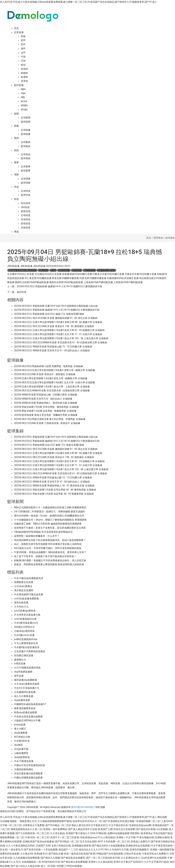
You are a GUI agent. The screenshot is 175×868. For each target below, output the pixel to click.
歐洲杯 (24, 77)
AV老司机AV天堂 (51, 862)
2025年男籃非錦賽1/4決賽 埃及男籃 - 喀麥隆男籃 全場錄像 (45, 411)
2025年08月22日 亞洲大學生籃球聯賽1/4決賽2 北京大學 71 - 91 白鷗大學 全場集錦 (58, 334)
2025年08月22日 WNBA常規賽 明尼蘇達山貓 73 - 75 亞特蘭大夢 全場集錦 (53, 347)
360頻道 (25, 207)
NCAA (24, 101)
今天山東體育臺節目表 (26, 643)
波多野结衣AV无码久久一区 (87, 821)
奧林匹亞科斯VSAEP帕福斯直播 (32, 282)
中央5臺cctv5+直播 (24, 635)
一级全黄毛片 (16, 850)
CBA (23, 93)
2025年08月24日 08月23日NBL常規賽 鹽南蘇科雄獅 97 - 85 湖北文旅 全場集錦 (56, 318)
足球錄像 (26, 130)
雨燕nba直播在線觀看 (26, 712)
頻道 (16, 199)
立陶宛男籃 (64, 270)
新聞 (16, 114)
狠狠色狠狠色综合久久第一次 (26, 829)
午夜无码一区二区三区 (37, 837)
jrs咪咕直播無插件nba (26, 639)
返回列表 (22, 292)
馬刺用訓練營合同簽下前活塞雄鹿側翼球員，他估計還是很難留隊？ (50, 540)
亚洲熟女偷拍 (162, 837)
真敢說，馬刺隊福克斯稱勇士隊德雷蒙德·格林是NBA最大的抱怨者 (49, 564)
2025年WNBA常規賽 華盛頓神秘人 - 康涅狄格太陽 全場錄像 (46, 403)
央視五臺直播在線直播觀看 (28, 773)
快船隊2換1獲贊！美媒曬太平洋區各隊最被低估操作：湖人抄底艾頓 (50, 560)
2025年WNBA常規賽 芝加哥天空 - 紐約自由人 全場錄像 (43, 399)
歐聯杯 (24, 73)
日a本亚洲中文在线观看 (154, 858)
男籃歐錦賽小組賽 (106, 270)
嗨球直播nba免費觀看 (26, 680)
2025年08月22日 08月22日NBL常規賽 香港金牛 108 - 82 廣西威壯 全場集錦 (54, 326)
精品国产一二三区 (68, 850)
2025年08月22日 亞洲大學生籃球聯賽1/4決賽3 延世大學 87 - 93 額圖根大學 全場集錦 (59, 330)
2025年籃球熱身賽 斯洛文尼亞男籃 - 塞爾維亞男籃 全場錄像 (46, 415)
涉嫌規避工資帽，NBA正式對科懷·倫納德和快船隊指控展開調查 (48, 524)
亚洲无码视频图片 (139, 850)
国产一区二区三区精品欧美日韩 (103, 858)
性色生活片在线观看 (124, 829)
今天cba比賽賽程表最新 (27, 684)
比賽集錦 (43, 270)
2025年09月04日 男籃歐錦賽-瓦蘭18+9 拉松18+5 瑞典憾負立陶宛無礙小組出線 (56, 306)
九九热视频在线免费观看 (26, 858)
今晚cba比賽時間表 (24, 631)
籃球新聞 (26, 122)
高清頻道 (26, 219)
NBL (23, 97)
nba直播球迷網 (22, 700)
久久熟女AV (27, 854)
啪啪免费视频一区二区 (12, 837)
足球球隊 (26, 179)
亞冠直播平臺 (21, 749)
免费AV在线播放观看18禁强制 (124, 833)
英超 (23, 36)
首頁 (16, 28)
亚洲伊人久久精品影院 (100, 862)
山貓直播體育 (21, 753)
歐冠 (23, 65)
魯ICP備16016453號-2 (83, 807)
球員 (16, 187)
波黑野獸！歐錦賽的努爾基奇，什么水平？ (37, 536)
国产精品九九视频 (50, 858)
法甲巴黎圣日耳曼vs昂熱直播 (22, 270)
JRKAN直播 (47, 787)
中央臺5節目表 (22, 741)
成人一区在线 (48, 866)
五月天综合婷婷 (88, 842)
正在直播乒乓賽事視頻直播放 (30, 651)
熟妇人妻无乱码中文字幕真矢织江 (90, 825)
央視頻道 (26, 228)
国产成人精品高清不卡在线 (83, 829)
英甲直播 (19, 676)
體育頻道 (26, 211)
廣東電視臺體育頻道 (25, 708)
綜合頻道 (26, 203)
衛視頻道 (26, 223)
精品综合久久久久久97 (91, 850)
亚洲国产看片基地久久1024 (80, 833)
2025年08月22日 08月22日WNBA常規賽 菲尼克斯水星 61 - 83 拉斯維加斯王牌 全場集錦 (60, 342)
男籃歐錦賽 (89, 270)
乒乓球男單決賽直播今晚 (27, 615)
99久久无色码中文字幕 (116, 850)
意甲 (23, 44)
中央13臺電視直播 (24, 761)
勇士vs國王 (20, 729)
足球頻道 (26, 215)
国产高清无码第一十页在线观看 (41, 850)
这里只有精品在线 (61, 846)
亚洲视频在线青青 (81, 846)
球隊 (16, 175)
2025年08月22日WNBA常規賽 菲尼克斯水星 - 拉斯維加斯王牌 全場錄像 (52, 390)
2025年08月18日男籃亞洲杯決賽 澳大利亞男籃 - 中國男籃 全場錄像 (50, 419)
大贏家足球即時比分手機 (27, 720)
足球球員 (26, 191)
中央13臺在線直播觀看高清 (29, 578)
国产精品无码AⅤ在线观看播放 (108, 846)
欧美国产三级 (105, 829)
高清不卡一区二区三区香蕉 (65, 837)
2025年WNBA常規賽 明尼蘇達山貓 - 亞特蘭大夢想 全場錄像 (46, 395)
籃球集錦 (26, 146)
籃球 (53, 270)
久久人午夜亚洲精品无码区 (20, 846)
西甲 (23, 40)
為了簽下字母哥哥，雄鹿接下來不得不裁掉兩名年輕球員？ (45, 556)
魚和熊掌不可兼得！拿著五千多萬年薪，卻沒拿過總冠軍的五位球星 (50, 528)
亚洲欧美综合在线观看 (138, 846)
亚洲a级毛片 (41, 854)
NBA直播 (115, 783)
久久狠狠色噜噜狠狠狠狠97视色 (55, 821)
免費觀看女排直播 (24, 582)
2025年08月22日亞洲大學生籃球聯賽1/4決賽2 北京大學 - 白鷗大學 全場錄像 (55, 382)
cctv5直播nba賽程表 (25, 611)
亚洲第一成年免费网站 (55, 829)
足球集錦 (26, 142)
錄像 (16, 126)
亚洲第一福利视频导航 (162, 850)
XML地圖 (100, 807)
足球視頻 (26, 154)
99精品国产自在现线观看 (110, 854)
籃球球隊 (26, 183)
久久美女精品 (57, 833)
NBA (23, 89)
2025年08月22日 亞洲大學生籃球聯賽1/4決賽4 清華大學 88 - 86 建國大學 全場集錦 (58, 322)
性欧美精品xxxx (89, 837)
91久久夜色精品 (106, 837)
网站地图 (162, 817)
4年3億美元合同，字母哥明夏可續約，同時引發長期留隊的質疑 (48, 548)
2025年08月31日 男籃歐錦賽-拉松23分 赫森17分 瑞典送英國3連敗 (49, 314)
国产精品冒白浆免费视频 (74, 862)
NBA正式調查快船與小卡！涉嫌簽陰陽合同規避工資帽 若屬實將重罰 (50, 507)
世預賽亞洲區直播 (24, 655)
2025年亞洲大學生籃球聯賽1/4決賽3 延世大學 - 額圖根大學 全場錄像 (51, 378)
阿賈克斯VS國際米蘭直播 (65, 278)
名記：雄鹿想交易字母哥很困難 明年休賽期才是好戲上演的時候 (48, 544)
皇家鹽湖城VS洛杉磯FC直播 (77, 274)
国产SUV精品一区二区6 (58, 825)
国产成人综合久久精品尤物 (25, 866)
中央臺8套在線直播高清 (27, 647)
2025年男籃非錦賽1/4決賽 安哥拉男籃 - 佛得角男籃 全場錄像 (46, 407)
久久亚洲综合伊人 (130, 858)
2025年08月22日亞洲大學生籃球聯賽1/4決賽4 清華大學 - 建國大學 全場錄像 (55, 370)
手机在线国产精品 (163, 833)
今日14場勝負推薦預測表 (27, 668)
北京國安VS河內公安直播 (21, 274)
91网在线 (101, 833)
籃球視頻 (26, 158)
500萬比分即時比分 (24, 627)
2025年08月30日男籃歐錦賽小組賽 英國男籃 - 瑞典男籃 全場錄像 (48, 366)
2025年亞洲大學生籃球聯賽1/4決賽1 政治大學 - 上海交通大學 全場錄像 (52, 387)
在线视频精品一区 (31, 862)
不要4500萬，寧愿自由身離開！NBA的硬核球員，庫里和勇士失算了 (50, 552)
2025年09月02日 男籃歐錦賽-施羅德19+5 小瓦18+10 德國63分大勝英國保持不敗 (59, 286)
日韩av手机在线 (132, 854)
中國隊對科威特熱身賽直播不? (30, 704)
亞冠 (23, 61)
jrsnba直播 (20, 725)
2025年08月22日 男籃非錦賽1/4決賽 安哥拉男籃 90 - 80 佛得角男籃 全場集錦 (55, 490)
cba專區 (18, 745)
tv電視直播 (20, 664)
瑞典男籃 (77, 270)
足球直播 (19, 32)
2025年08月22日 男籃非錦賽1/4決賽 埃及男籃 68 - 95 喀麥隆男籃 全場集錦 (54, 494)
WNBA (24, 105)
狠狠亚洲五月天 (28, 821)
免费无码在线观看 (10, 854)
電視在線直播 (21, 602)
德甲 (23, 49)
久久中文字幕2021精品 (156, 862)
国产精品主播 (56, 854)
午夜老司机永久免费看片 (155, 854)
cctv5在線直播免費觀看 (26, 599)
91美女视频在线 (145, 837)
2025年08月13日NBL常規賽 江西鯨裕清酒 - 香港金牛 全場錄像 (47, 423)
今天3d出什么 (21, 607)
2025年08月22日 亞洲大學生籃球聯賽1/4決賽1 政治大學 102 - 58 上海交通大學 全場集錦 (61, 338)
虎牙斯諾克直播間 (24, 590)
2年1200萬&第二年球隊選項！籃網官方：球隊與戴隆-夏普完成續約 (50, 512)
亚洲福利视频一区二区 (148, 821)
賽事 (16, 162)
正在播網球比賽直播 (25, 692)
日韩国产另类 (43, 846)
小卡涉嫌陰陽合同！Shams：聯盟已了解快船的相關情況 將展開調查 (50, 520)
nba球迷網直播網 (23, 672)
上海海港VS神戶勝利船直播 (98, 282)
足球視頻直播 (89, 783)
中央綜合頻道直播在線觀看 (28, 717)
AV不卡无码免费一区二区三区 (114, 842)
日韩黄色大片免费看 (33, 825)
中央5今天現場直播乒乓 (27, 688)
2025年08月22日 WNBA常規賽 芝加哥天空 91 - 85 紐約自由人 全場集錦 (52, 350)
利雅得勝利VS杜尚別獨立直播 (123, 278)
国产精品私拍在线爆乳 (73, 858)
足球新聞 (26, 118)
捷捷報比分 (20, 660)
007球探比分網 (22, 737)
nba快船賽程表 (22, 757)
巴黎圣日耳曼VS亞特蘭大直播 (108, 274)
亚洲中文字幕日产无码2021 (128, 862)
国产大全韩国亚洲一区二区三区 (32, 833)
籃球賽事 (26, 171)
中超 (23, 57)
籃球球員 (26, 195)
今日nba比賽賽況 (23, 586)
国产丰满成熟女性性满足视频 (119, 821)
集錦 (16, 138)
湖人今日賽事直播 (24, 696)
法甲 (23, 53)
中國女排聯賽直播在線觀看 (28, 778)
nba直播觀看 (21, 733)
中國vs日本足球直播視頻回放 (30, 765)
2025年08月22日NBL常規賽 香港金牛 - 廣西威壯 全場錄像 (45, 374)
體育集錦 (158, 238)
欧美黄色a (146, 833)
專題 (16, 232)
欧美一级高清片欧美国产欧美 (80, 854)
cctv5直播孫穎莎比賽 (25, 619)
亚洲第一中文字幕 (126, 837)
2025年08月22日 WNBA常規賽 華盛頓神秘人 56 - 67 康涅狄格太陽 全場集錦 (54, 486)
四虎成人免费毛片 (140, 842)
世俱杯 (24, 69)
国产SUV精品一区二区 (67, 842)
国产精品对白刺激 (146, 829)
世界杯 (24, 81)
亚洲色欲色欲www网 (140, 825)
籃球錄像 (26, 134)
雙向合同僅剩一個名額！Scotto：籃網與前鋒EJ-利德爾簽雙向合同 (49, 516)
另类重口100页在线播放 (69, 866)
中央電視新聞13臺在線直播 (29, 594)
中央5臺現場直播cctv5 (26, 623)
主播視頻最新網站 (24, 769)
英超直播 (103, 783)
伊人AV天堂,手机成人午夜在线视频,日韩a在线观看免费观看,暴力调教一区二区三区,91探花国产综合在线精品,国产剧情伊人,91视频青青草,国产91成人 (78, 2)
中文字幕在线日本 (118, 825)
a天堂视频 (162, 829)
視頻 (16, 150)
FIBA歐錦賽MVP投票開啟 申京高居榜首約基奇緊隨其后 (43, 532)
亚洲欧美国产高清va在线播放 (38, 842)
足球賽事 (26, 167)
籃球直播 (19, 85)
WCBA (24, 110)
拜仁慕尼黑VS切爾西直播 (38, 278)
